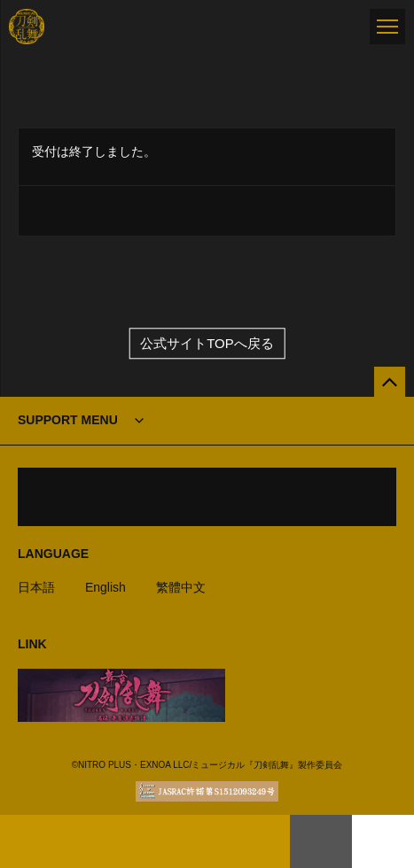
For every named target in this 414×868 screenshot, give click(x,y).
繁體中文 (181, 587)
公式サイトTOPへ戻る (207, 343)
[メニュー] (387, 27)
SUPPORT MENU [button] (68, 420)
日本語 (36, 587)
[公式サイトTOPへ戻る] (390, 382)
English (105, 587)
